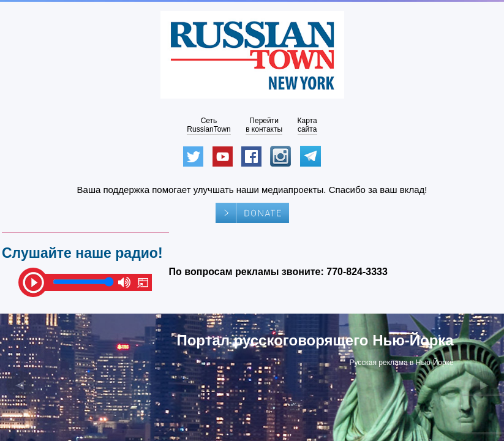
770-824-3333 (357, 272)
